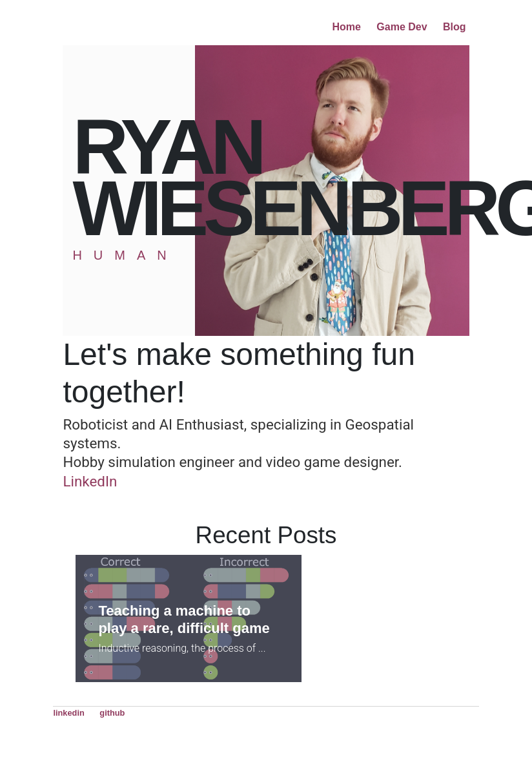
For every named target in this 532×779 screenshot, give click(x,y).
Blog (455, 27)
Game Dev (402, 27)
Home (346, 27)
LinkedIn (90, 481)
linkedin (68, 713)
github (112, 713)
